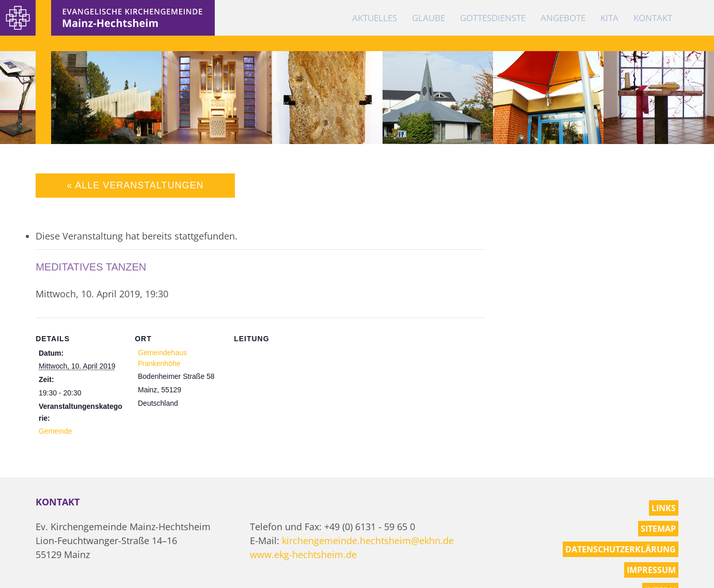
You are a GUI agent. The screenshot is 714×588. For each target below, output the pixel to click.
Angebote (563, 18)
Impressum (651, 570)
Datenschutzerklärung (621, 549)
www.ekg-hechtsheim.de (303, 554)
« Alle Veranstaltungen (135, 185)
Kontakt (653, 18)
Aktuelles (375, 18)
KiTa (609, 18)
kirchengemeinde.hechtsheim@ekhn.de (368, 541)
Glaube (429, 18)
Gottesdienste (493, 18)
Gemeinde (55, 431)
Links (664, 508)
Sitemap (658, 529)
